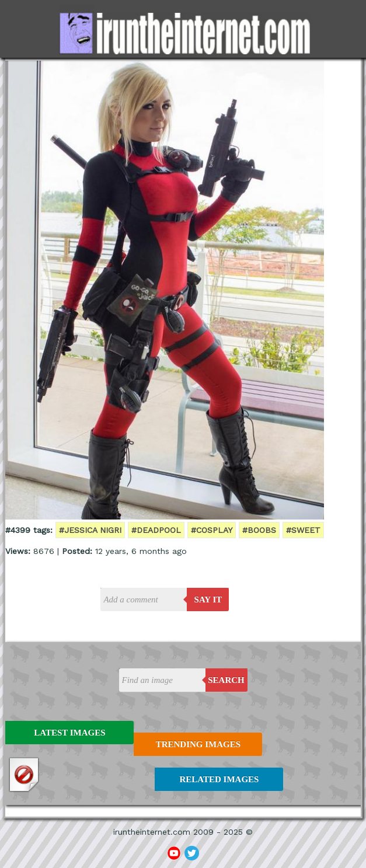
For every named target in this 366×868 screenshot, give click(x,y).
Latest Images (69, 733)
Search (226, 680)
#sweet (303, 530)
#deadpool (156, 530)
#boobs (259, 530)
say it (208, 599)
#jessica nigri (90, 530)
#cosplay (212, 530)
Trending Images (198, 744)
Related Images (219, 779)
